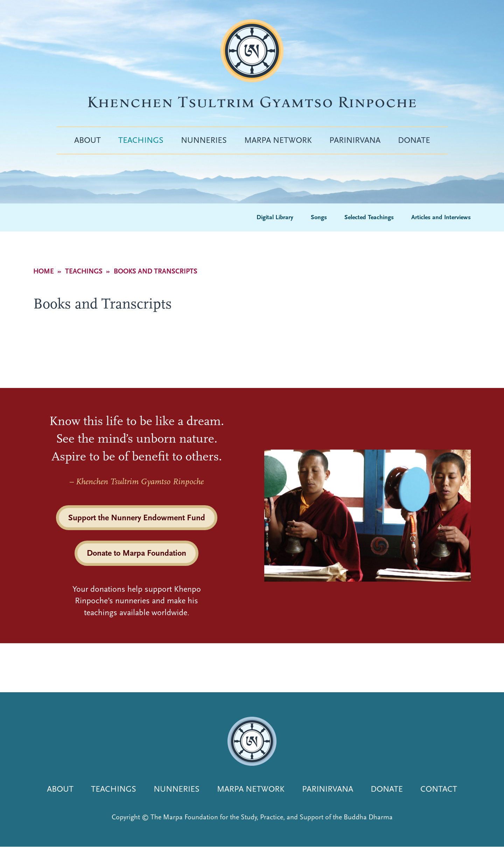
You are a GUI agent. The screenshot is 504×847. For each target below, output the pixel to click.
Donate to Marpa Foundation (136, 553)
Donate (414, 140)
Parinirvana (355, 140)
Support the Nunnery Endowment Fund (137, 518)
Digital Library (275, 217)
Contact (439, 789)
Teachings (141, 140)
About (87, 140)
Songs (319, 217)
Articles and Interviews (441, 217)
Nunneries (204, 140)
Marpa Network (278, 140)
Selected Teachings (369, 217)
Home (44, 271)
